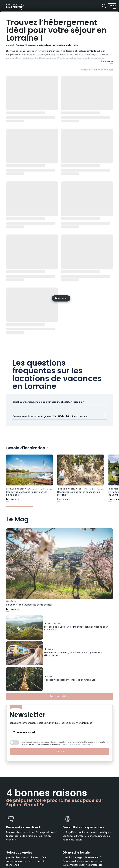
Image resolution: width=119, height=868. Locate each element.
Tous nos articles (59, 704)
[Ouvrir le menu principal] (109, 6)
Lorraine (42, 51)
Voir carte (62, 298)
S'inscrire (59, 759)
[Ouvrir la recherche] (97, 6)
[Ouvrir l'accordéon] (59, 405)
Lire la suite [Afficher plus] (106, 62)
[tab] (20, 514)
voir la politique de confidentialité (78, 752)
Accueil (10, 45)
